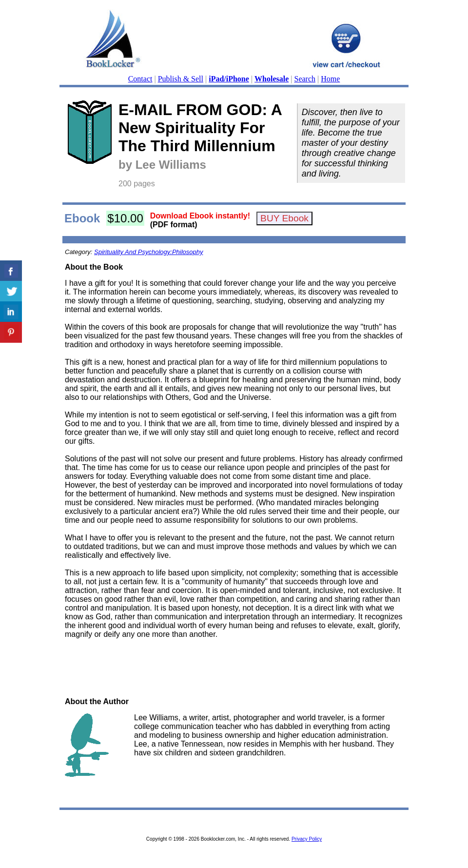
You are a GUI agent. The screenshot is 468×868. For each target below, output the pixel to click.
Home (330, 79)
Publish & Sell (181, 79)
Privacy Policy (307, 839)
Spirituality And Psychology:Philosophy (149, 252)
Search (305, 79)
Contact (140, 79)
